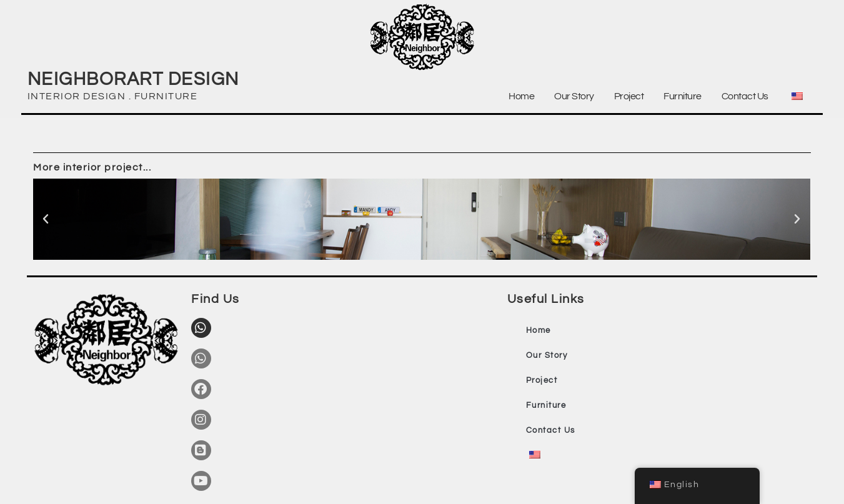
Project (629, 96)
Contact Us (745, 96)
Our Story (574, 96)
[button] (46, 219)
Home (521, 96)
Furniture (683, 96)
